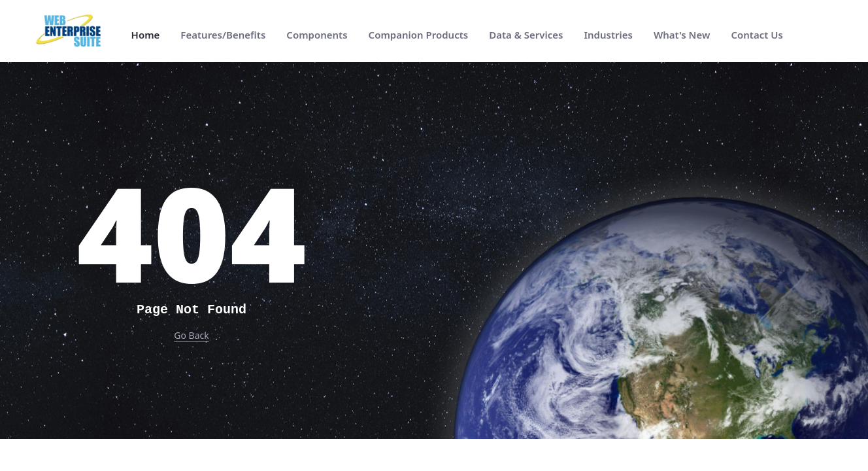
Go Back (191, 335)
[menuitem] (146, 35)
